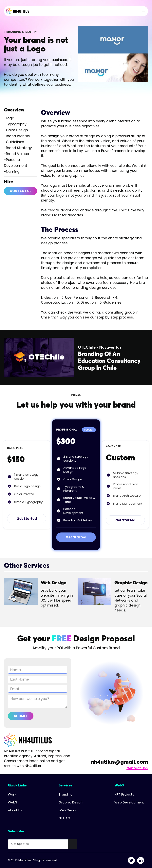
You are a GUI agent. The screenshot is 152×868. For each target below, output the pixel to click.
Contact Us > (137, 768)
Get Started (27, 519)
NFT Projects (124, 795)
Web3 (12, 802)
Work (12, 795)
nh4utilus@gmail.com (119, 762)
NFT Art (64, 818)
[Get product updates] (38, 844)
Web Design (68, 810)
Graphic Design (71, 802)
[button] (144, 11)
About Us (15, 810)
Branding (66, 795)
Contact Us (21, 191)
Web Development (129, 802)
